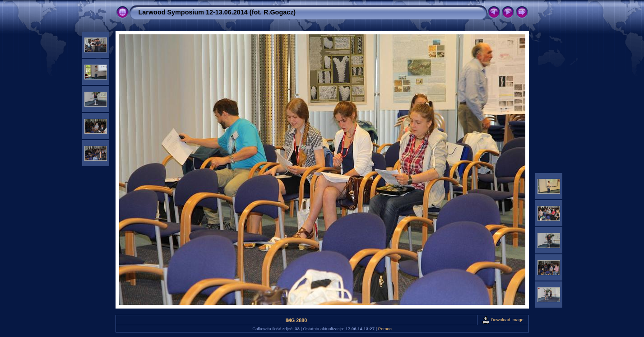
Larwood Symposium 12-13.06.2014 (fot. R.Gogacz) (217, 12)
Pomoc (385, 329)
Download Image (503, 320)
